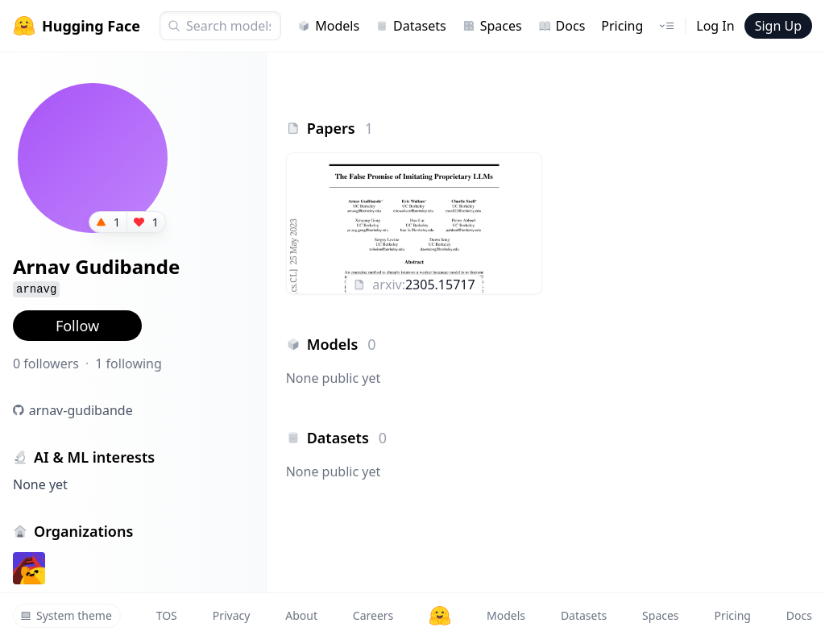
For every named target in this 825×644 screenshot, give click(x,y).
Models (328, 26)
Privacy (232, 615)
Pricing (622, 26)
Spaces (492, 26)
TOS (167, 615)
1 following (129, 364)
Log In (715, 26)
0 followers (46, 364)
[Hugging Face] (440, 616)
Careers (373, 615)
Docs (562, 26)
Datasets (411, 26)
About (301, 615)
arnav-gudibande (81, 410)
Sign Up (778, 26)
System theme (66, 615)
